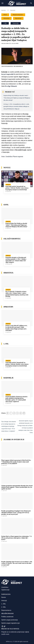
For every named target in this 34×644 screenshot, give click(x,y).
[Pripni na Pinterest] (21, 413)
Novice (13, 10)
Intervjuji (4, 601)
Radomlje (16, 23)
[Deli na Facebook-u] (11, 413)
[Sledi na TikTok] (5, 626)
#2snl (5, 15)
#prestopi (18, 18)
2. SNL (4, 607)
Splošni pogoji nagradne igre (11, 623)
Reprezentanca (6, 610)
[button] (2, 3)
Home (3, 10)
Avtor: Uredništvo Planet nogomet (12, 157)
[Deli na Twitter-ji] (14, 413)
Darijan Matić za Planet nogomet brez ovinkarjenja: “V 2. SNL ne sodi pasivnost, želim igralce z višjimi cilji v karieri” (17, 538)
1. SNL (5, 23)
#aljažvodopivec (18, 15)
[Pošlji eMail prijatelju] (17, 413)
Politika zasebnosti (7, 617)
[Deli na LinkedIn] (24, 413)
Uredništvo (5, 587)
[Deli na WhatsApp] (8, 413)
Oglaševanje (5, 590)
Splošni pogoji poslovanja (10, 620)
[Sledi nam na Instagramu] (2, 626)
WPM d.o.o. (9, 642)
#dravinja (6, 18)
